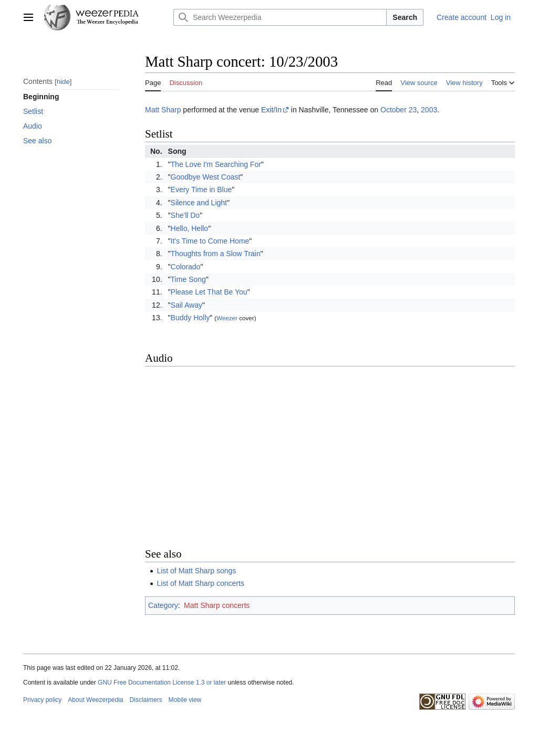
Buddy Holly (190, 318)
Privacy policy (42, 700)
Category (163, 605)
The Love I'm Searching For (216, 164)
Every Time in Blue (201, 190)
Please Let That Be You (209, 292)
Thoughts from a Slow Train (216, 254)
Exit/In (271, 110)
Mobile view (185, 700)
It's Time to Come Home (210, 241)
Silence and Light (199, 203)
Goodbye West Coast (206, 177)
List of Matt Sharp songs (196, 571)
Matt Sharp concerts (217, 605)
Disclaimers (146, 700)
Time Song (188, 279)
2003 (429, 110)
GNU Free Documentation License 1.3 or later (162, 682)
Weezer (227, 318)
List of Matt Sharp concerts (200, 583)
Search (405, 17)
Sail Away (187, 305)
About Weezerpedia (95, 700)
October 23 (399, 110)
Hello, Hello (190, 228)
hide (63, 82)
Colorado (186, 267)
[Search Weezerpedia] (280, 17)
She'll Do (185, 215)
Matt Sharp (163, 110)
